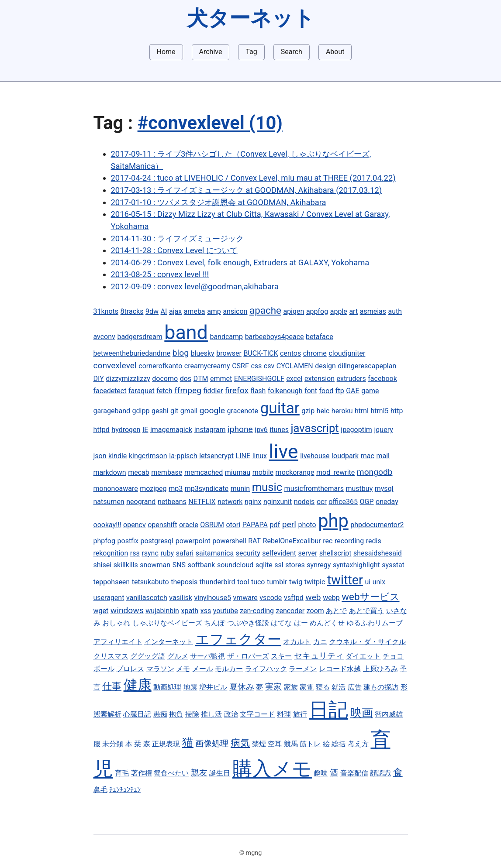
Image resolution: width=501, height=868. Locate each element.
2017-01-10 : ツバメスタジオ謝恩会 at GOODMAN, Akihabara (219, 202)
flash (258, 391)
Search (292, 52)
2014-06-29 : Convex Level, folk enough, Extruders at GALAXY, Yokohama (240, 262)
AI (164, 311)
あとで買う (366, 611)
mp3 (176, 489)
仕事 (112, 686)
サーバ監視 (207, 656)
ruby (167, 553)
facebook (382, 379)
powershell (229, 541)
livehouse (315, 456)
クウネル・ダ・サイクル (367, 642)
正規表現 (166, 744)
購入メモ (272, 769)
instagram (210, 430)
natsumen (109, 502)
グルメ (178, 656)
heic (323, 411)
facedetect (110, 391)
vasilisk (181, 598)
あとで (336, 611)
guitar (280, 408)
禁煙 (259, 744)
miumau (238, 472)
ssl (279, 565)
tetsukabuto (150, 582)
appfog (317, 311)
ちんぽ (214, 623)
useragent (109, 598)
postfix (128, 541)
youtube (226, 611)
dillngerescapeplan (367, 366)
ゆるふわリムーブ (375, 623)
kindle (117, 456)
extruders (351, 379)
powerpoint (193, 541)
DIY (99, 379)
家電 (307, 687)
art (353, 311)
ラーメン (303, 669)
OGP (367, 502)
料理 (284, 714)
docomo (165, 379)
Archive (211, 52)
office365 (343, 502)
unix (379, 582)
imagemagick (171, 430)
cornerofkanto (160, 366)
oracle (189, 525)
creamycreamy (207, 366)
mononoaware (116, 489)
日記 (328, 710)
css (256, 366)
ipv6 (261, 430)
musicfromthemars (314, 489)
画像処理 (212, 743)
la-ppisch (183, 456)
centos (290, 353)
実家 (273, 687)
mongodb (375, 472)
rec (328, 541)
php (333, 521)
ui (368, 582)
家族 (291, 687)
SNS (179, 565)
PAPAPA (255, 525)
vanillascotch (147, 598)
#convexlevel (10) (210, 123)
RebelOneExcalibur (292, 541)
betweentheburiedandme (132, 353)
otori (233, 525)
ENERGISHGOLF (259, 379)
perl (289, 524)
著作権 (142, 773)
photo (307, 525)
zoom (315, 611)
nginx (253, 502)
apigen (294, 311)
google (212, 410)
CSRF (240, 366)
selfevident (279, 553)
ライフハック (266, 669)
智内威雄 (389, 714)
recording (349, 541)
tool (243, 582)
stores (295, 565)
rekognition (111, 553)
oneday (387, 502)
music (267, 487)
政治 (231, 714)
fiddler (213, 391)
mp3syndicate (207, 489)
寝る (323, 687)
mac (368, 456)
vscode (271, 598)
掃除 (192, 714)
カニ (320, 642)
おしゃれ (116, 623)
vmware (245, 598)
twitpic (315, 582)
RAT (254, 541)
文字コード (257, 714)
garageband (112, 411)
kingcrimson (148, 456)
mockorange (295, 472)
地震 (190, 687)
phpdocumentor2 (377, 525)
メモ (183, 669)
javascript (314, 428)
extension (320, 379)
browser (229, 353)
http (397, 411)
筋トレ (310, 744)
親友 (199, 773)
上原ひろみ (380, 669)
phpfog (104, 541)
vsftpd (294, 598)
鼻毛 (100, 790)
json (100, 456)
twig (296, 582)
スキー (281, 656)
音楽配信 (354, 773)
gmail (189, 411)
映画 (362, 713)
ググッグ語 (148, 656)
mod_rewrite (335, 472)
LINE (243, 456)
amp (214, 311)
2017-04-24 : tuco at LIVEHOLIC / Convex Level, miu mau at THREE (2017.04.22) (253, 178)
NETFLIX (202, 502)
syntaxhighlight (356, 565)
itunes (279, 430)
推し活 (211, 714)
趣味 (321, 773)
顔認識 (380, 773)
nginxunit (278, 502)
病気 (240, 743)
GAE (352, 391)
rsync (150, 553)
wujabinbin (162, 611)
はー (301, 623)
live (284, 451)
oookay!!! (107, 525)
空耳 (275, 744)
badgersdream (140, 337)
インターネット (169, 642)
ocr (322, 502)
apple (339, 311)
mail (383, 456)
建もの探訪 (381, 687)
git (174, 411)
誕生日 (220, 773)
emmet (221, 379)
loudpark (345, 456)
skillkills (126, 565)
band (186, 332)
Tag (251, 52)
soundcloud (235, 565)
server (308, 553)
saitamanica (215, 553)
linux (260, 456)
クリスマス (111, 656)
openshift (162, 525)
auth (395, 311)
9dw (152, 311)
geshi (160, 411)
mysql (384, 489)
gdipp (141, 411)
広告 (355, 687)
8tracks (132, 311)
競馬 (291, 744)
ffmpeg (188, 390)
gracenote (243, 411)
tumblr (277, 582)
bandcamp (226, 337)
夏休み (242, 687)
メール (203, 669)
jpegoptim (356, 430)
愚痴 (160, 714)
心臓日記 (137, 714)
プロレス (130, 669)
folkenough (285, 391)
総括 (339, 744)
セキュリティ (319, 656)
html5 (380, 411)
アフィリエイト (118, 642)
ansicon (235, 311)
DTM (201, 379)
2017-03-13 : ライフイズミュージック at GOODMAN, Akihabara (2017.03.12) (247, 190)
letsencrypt (216, 456)
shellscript (335, 553)
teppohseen (112, 582)
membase (167, 472)
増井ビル (213, 687)
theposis (184, 582)
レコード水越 (340, 669)
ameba (195, 311)
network (230, 502)
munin (240, 489)
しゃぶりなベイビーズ (167, 623)
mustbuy (359, 489)
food (326, 391)
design (325, 366)
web (313, 597)
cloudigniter (347, 353)
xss (206, 611)
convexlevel (115, 365)
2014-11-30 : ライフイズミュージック (177, 238)
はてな (281, 623)
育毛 (122, 773)
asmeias (373, 311)
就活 (339, 687)
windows (127, 610)
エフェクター (238, 639)
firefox (237, 390)
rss (135, 553)
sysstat (393, 565)
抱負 (176, 714)
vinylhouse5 (212, 598)
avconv (104, 337)
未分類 (113, 744)
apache (265, 310)
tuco (258, 582)
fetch (164, 391)
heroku (342, 411)
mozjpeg (153, 489)
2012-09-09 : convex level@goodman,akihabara (195, 286)
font (311, 391)
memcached (204, 472)
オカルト (297, 642)
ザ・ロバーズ (248, 656)
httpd (102, 430)
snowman (155, 565)
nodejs (304, 502)
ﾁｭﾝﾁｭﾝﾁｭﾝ (125, 790)
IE (145, 430)
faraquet (142, 391)
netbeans (172, 502)
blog (181, 353)
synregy (319, 565)
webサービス (370, 597)
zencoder (290, 611)
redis (374, 541)
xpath (190, 611)
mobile (263, 472)
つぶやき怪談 (248, 623)
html (362, 411)
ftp (340, 391)
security (248, 553)
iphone (240, 429)
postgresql (157, 541)
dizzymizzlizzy (128, 379)
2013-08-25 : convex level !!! (160, 274)
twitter (345, 580)
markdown (110, 472)
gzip (308, 411)
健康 (138, 685)
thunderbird (218, 582)
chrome (315, 353)
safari (185, 553)
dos (186, 379)
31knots (106, 311)
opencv (135, 525)
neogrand (141, 502)
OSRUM (212, 525)
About (335, 52)
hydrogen (126, 430)
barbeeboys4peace (275, 337)
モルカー (229, 669)
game (370, 391)
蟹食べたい (171, 773)
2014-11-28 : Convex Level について (174, 250)
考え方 (358, 744)
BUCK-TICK (261, 353)
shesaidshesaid (378, 553)
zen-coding (257, 611)
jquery (383, 430)
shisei (103, 565)
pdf (275, 525)
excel (294, 379)
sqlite (264, 565)
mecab (139, 472)
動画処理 (167, 687)
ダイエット (363, 656)
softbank (202, 565)
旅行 (300, 714)
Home (166, 52)
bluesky (203, 353)
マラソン (160, 669)
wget (101, 611)
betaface (320, 337)
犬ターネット (251, 18)
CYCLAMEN (295, 366)
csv (269, 366)
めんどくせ (327, 623)
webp (331, 598)
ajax (175, 311)
